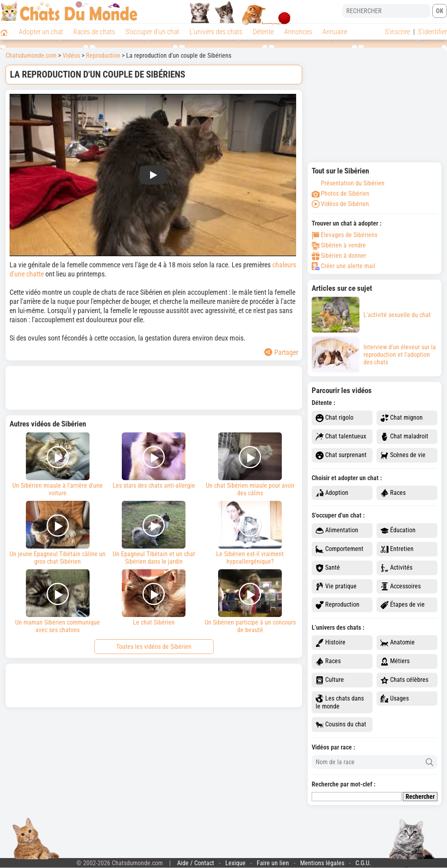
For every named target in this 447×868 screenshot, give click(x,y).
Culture (330, 680)
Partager (281, 352)
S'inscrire (397, 32)
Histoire (331, 643)
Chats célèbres (404, 680)
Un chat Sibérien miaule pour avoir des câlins (250, 465)
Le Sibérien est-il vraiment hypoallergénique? (250, 533)
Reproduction (338, 605)
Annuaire (335, 32)
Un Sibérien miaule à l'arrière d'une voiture (58, 465)
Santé (328, 568)
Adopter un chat (41, 32)
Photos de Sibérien (341, 194)
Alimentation (337, 530)
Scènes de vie (403, 455)
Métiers (395, 661)
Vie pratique (336, 587)
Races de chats (94, 32)
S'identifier (432, 32)
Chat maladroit (404, 437)
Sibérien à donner (339, 256)
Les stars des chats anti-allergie (154, 461)
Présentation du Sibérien (348, 183)
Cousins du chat (341, 725)
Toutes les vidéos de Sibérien (154, 647)
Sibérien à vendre (339, 245)
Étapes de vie (403, 605)
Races (393, 493)
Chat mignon (402, 418)
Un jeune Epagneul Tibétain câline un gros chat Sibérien (58, 533)
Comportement (340, 549)
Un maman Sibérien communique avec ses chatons (58, 601)
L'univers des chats (216, 32)
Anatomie (398, 643)
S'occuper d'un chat (152, 32)
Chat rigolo (335, 418)
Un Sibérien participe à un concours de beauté (250, 601)
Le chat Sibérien (154, 598)
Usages (395, 699)
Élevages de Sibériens (345, 235)
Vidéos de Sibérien (340, 204)
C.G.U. (363, 863)
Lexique (235, 863)
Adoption (332, 493)
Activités (396, 568)
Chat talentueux (341, 437)
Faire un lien (273, 863)
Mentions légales (322, 863)
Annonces (298, 32)
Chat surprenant (341, 455)
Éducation (398, 530)
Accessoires (401, 587)
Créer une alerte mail (344, 266)
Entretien (397, 549)
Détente (263, 32)
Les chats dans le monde (340, 703)
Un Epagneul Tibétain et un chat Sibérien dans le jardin (154, 533)
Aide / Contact (196, 863)
